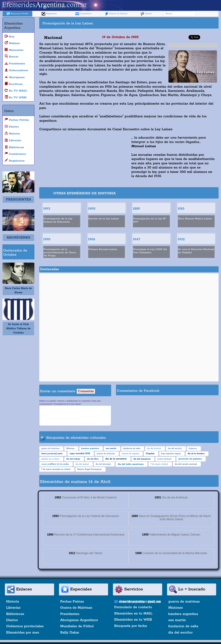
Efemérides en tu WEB (133, 620)
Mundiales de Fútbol (77, 626)
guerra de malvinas (184, 602)
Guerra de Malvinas (76, 608)
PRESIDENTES (18, 199)
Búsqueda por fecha (131, 626)
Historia (13, 602)
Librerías (13, 608)
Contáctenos (83, 14)
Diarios (146, 14)
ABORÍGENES (18, 238)
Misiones (176, 608)
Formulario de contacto (133, 607)
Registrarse (49, 14)
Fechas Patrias (72, 602)
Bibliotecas (15, 614)
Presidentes (70, 614)
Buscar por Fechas (17, 14)
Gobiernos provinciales (25, 626)
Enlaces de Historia (116, 14)
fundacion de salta (183, 626)
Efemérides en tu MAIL (133, 613)
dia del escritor (181, 633)
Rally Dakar (70, 633)
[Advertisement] (173, 23)
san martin (177, 620)
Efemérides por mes (23, 633)
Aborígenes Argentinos (79, 620)
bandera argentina (183, 614)
